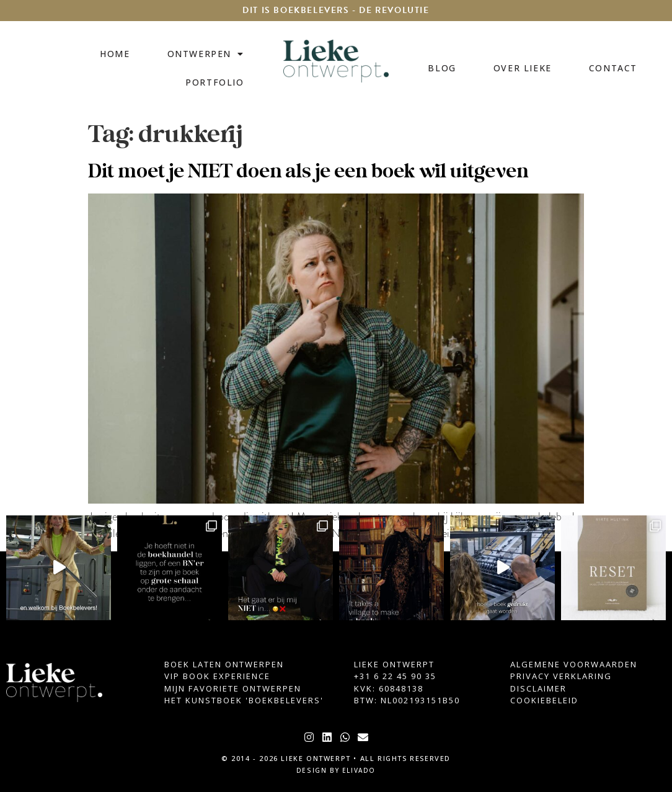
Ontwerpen (206, 54)
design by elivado (336, 770)
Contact (613, 68)
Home (115, 54)
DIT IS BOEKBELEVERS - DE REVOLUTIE (336, 10)
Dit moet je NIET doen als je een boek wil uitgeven (308, 172)
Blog (442, 68)
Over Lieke (523, 68)
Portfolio (214, 82)
